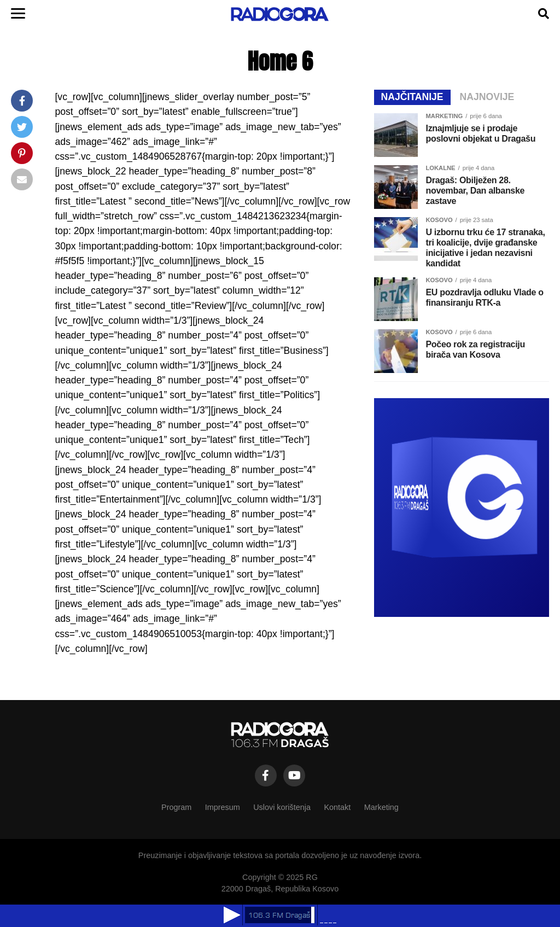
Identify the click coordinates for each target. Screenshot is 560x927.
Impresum (223, 807)
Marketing (381, 807)
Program (176, 807)
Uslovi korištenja (282, 807)
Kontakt (337, 807)
